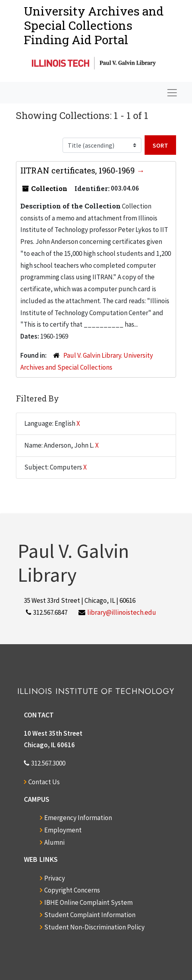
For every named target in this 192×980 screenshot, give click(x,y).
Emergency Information (78, 818)
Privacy (55, 878)
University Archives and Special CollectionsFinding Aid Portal (94, 25)
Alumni (54, 842)
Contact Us (44, 782)
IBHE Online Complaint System (88, 902)
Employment (63, 830)
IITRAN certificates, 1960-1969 (78, 170)
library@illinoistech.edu (122, 612)
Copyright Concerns (72, 890)
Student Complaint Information (90, 915)
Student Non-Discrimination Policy (94, 927)
